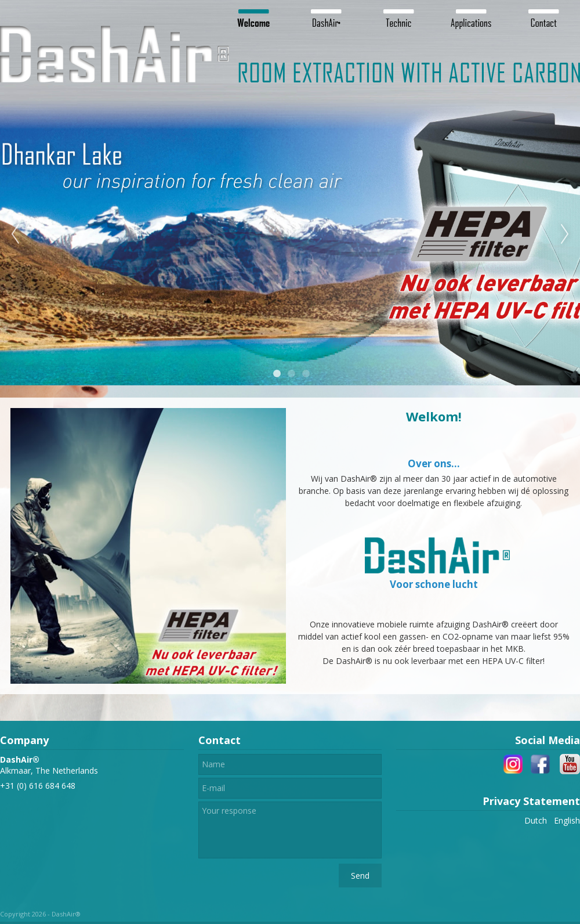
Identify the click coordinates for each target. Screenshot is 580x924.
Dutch (536, 820)
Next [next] (565, 234)
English (567, 820)
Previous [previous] (15, 234)
